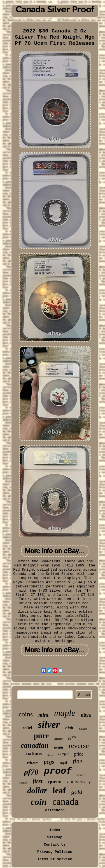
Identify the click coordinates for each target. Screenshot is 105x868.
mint (43, 715)
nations (34, 754)
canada (66, 802)
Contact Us (55, 845)
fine (78, 761)
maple (65, 713)
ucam (59, 747)
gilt (50, 754)
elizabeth (55, 810)
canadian (35, 745)
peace (23, 782)
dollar (37, 791)
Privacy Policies (55, 852)
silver (49, 725)
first (38, 781)
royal (63, 763)
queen (55, 781)
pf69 (72, 738)
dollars (83, 729)
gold (77, 791)
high (69, 728)
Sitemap (55, 837)
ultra (86, 715)
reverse (79, 746)
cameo (81, 775)
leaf (59, 790)
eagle (63, 754)
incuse (58, 738)
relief (27, 728)
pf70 (31, 772)
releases (33, 763)
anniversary (79, 782)
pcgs (49, 762)
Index (55, 830)
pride (79, 754)
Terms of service (55, 859)
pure (41, 736)
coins (26, 714)
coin (39, 802)
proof (58, 771)
